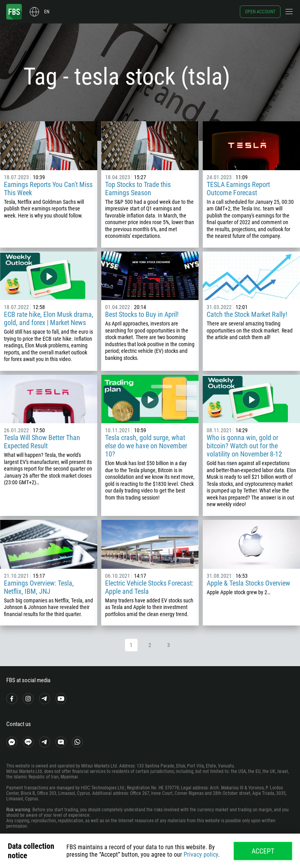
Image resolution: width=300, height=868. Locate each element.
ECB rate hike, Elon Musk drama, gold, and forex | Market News (49, 318)
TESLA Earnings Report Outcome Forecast (238, 189)
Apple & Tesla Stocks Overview (248, 583)
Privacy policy (201, 855)
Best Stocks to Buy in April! (143, 314)
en (47, 12)
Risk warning (18, 810)
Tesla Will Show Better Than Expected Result (42, 442)
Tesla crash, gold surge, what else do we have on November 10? (146, 446)
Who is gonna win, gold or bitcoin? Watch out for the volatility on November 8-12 (244, 446)
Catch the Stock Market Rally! (247, 314)
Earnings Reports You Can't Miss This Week (48, 189)
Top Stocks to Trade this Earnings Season (138, 189)
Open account (260, 12)
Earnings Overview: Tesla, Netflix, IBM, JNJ (39, 587)
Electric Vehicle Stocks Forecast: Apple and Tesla (149, 587)
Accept (263, 851)
